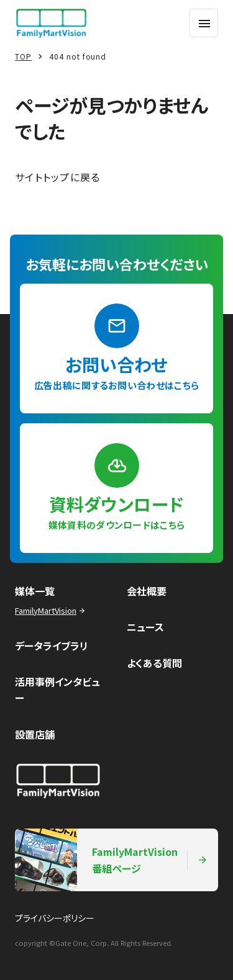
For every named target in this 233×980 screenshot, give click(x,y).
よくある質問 (154, 663)
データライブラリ (52, 645)
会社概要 (147, 591)
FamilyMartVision (51, 610)
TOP (23, 56)
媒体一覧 (35, 591)
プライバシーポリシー (55, 918)
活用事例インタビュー (57, 690)
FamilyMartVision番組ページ (112, 860)
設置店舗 (35, 734)
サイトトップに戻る (58, 177)
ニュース (145, 627)
